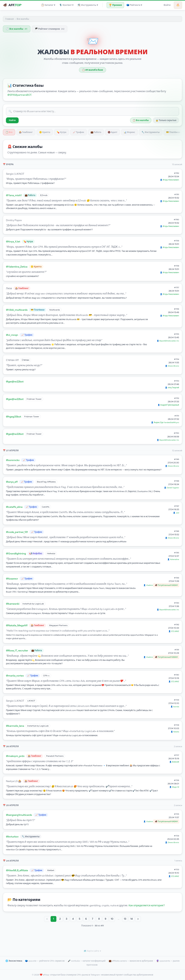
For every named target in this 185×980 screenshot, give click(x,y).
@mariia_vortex (15, 676)
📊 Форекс (129, 132)
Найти (12, 120)
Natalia (176, 732)
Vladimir (149, 585)
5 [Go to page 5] (79, 919)
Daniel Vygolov (173, 488)
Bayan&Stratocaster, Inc (169, 341)
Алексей (176, 762)
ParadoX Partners (55, 756)
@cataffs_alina (14, 507)
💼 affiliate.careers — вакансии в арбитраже (131, 961)
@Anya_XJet (13, 242)
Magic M (176, 787)
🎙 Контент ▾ (66, 5)
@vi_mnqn (12, 335)
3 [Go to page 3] (66, 919)
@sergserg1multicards (19, 815)
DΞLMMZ (175, 631)
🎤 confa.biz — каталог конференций (87, 961)
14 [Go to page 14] (132, 919)
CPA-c (46, 676)
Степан (25, 360)
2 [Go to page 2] (60, 919)
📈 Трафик (78, 132)
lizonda (176, 707)
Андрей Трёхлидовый (170, 405)
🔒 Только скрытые (166, 120)
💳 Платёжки (173, 132)
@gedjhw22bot (15, 382)
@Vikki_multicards (17, 310)
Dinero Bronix (173, 366)
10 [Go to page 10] (112, 919)
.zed (177, 513)
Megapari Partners (58, 625)
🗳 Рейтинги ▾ (134, 5)
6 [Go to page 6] (86, 919)
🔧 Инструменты (151, 132)
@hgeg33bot (14, 417)
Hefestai (51, 553)
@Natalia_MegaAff (17, 625)
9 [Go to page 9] (106, 919)
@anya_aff (12, 482)
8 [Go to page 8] (99, 919)
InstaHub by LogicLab (33, 604)
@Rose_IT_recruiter (17, 651)
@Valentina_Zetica (17, 267)
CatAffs (46, 507)
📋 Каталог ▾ (48, 5)
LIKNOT (31, 701)
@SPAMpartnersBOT (19, 95)
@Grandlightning (16, 553)
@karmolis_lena (15, 726)
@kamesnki (13, 604)
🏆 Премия (115, 5)
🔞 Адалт (112, 132)
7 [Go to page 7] (92, 919)
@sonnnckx (13, 460)
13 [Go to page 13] (125, 919)
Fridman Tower (34, 399)
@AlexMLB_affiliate (17, 870)
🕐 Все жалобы (17, 29)
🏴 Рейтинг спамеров (50, 29)
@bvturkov (12, 837)
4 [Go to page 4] (73, 919)
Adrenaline (175, 559)
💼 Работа (96, 132)
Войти (167, 5)
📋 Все (9, 132)
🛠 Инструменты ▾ (88, 5)
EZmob (44, 195)
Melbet (51, 870)
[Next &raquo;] (138, 919)
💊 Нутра (62, 132)
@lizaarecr (12, 579)
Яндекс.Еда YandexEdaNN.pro (166, 422)
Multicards (55, 310)
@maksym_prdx (15, 756)
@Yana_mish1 (14, 195)
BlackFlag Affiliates (46, 482)
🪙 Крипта (45, 132)
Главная (9, 19)
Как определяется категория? (147, 905)
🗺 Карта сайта (92, 951)
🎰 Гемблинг (26, 132)
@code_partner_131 (17, 532)
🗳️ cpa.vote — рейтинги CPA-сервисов (45, 961)
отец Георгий (173, 388)
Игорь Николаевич (171, 180)
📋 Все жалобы (141, 120)
